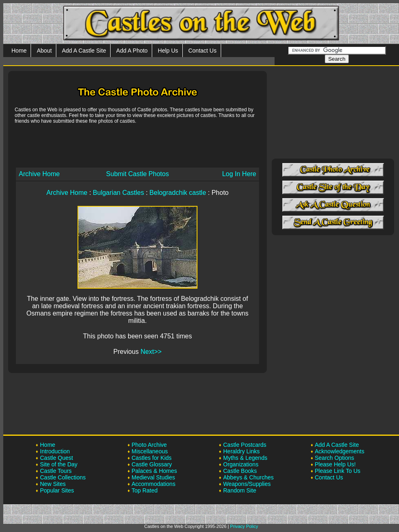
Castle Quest (57, 458)
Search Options (335, 458)
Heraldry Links (241, 451)
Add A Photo (132, 51)
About (44, 51)
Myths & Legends (245, 458)
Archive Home (39, 174)
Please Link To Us (338, 471)
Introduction (55, 451)
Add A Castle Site (84, 51)
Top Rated (145, 490)
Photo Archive (149, 445)
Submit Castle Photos (137, 174)
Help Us (168, 51)
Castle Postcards (245, 445)
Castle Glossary (152, 464)
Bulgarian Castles (119, 193)
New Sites (53, 484)
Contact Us (202, 51)
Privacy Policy (244, 526)
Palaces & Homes (154, 471)
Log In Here (239, 174)
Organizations (241, 464)
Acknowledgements (340, 451)
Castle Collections (63, 477)
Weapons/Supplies (247, 484)
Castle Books (240, 471)
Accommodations (154, 484)
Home (19, 51)
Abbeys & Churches (248, 477)
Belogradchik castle (178, 193)
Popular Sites (57, 490)
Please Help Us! (335, 464)
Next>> (151, 352)
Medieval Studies (154, 477)
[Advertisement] (137, 145)
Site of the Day (59, 464)
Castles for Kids (152, 458)
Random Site (240, 490)
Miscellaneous (150, 451)
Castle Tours (56, 471)
